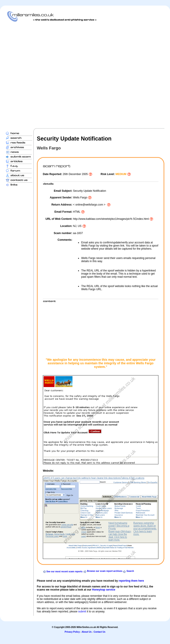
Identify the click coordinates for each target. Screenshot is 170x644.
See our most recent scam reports (64, 572)
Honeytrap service (104, 590)
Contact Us (99, 632)
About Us (87, 632)
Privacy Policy (72, 632)
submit (82, 611)
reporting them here (131, 581)
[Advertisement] (50, 75)
